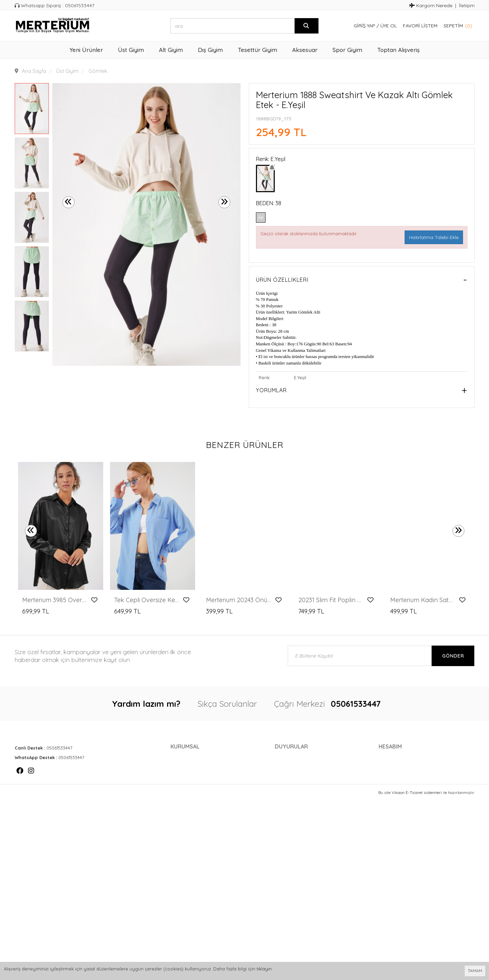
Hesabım (390, 757)
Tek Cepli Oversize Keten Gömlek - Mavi (147, 600)
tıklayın (264, 969)
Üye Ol (389, 26)
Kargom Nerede (431, 5)
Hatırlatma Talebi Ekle (434, 237)
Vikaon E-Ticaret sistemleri (417, 818)
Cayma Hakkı (187, 767)
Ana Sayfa (34, 71)
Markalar (288, 767)
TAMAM (475, 971)
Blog (282, 777)
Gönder (453, 656)
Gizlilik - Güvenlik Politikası (210, 777)
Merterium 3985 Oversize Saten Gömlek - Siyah (55, 600)
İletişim (467, 5)
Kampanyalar (293, 757)
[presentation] (69, 202)
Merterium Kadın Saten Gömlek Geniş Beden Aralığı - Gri (423, 600)
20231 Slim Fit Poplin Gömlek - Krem (331, 600)
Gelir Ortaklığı (191, 787)
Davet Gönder (399, 798)
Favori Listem (420, 26)
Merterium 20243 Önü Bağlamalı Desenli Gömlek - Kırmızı (239, 600)
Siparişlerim (395, 767)
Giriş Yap (364, 26)
